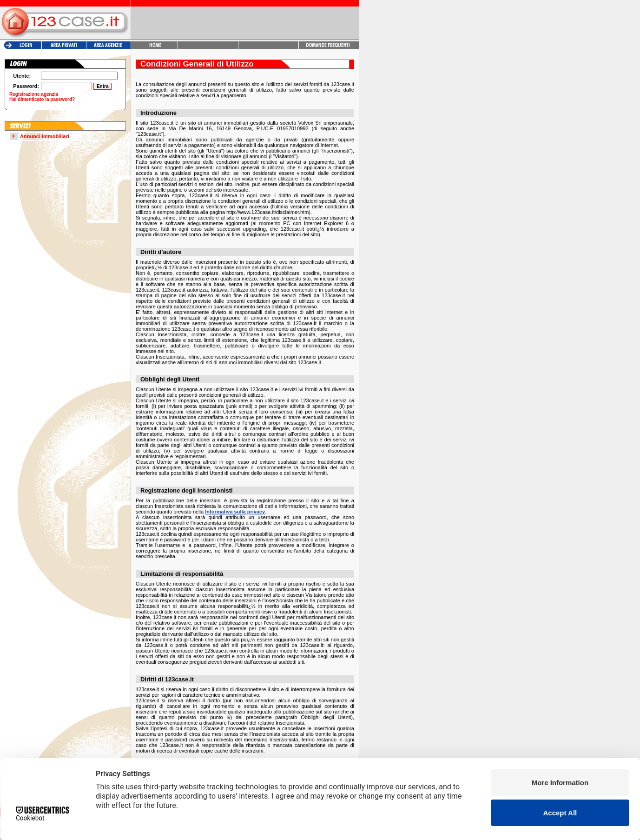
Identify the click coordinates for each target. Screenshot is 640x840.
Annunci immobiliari (45, 136)
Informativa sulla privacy (235, 512)
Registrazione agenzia (34, 94)
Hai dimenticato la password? (42, 99)
